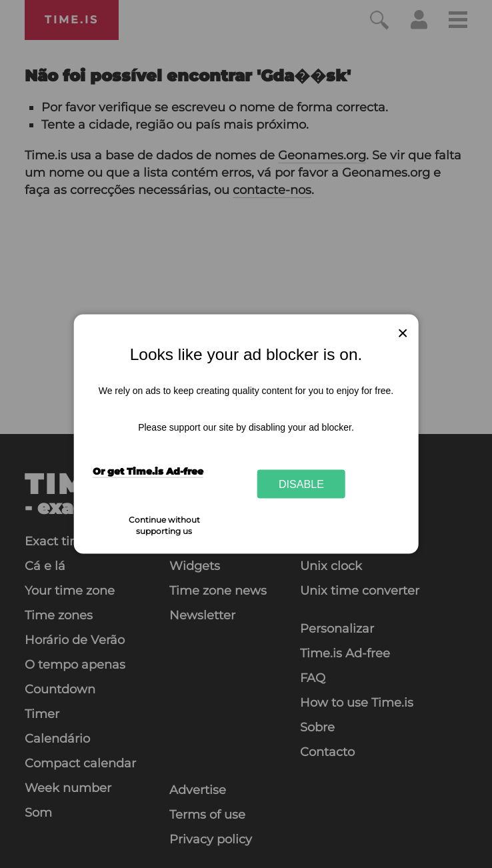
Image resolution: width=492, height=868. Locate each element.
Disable (301, 484)
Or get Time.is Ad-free (148, 471)
